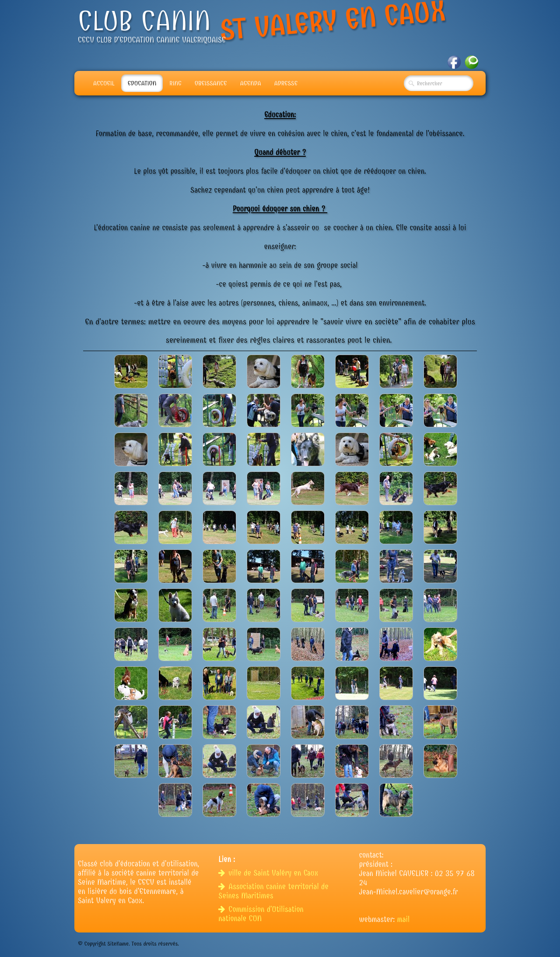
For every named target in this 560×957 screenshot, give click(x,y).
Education (142, 83)
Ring (175, 83)
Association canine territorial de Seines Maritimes (273, 891)
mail (404, 920)
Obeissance (211, 83)
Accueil (104, 83)
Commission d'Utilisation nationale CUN (261, 914)
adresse (286, 83)
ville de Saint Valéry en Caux (269, 873)
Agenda (251, 83)
